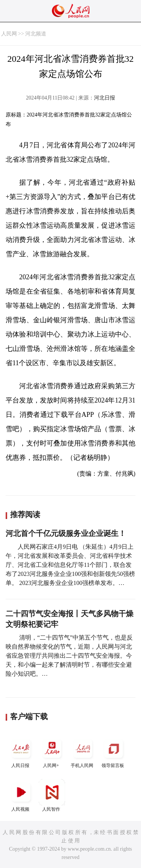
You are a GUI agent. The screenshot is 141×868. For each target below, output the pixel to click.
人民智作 (52, 795)
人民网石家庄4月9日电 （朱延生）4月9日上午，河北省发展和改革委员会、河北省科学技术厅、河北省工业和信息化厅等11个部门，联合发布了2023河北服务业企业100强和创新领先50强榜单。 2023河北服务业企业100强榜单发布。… (70, 565)
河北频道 (36, 34)
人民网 (9, 34)
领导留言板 (114, 752)
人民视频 (21, 795)
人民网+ (52, 752)
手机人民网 (83, 752)
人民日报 (21, 752)
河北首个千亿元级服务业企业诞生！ (66, 533)
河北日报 (105, 98)
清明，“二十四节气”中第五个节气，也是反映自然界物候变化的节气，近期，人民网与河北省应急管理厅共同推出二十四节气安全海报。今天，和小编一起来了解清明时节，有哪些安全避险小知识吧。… (69, 656)
